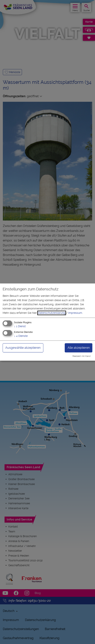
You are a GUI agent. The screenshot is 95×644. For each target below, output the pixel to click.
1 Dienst (20, 326)
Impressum (75, 313)
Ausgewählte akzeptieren (23, 348)
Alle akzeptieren (79, 348)
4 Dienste (21, 336)
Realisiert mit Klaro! (82, 356)
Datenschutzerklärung (52, 313)
